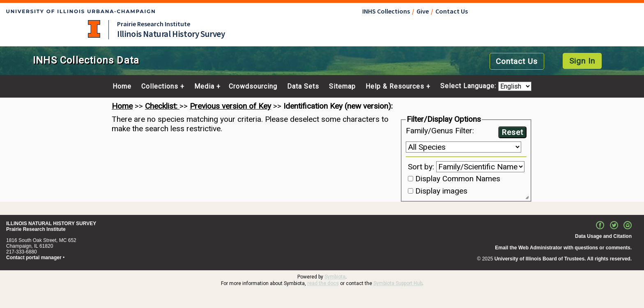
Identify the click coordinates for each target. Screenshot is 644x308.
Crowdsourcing (253, 87)
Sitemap (342, 87)
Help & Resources (395, 87)
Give (423, 11)
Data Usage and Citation (603, 236)
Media (204, 87)
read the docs (323, 283)
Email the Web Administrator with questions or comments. (563, 248)
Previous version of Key (230, 106)
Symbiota (335, 277)
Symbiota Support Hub (398, 283)
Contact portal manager (34, 258)
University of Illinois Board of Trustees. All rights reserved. (563, 259)
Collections (160, 87)
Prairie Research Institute (154, 24)
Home (122, 87)
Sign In (582, 61)
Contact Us (452, 11)
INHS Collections (386, 11)
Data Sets (303, 87)
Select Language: (469, 86)
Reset (512, 132)
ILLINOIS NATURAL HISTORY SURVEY (51, 224)
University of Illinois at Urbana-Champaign (94, 29)
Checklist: (162, 106)
